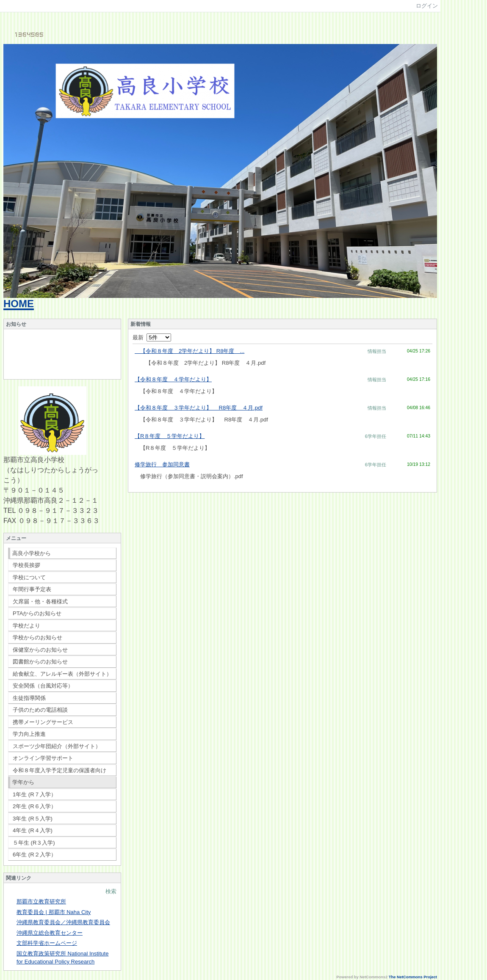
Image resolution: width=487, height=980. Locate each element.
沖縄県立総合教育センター (50, 933)
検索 (111, 891)
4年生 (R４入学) (33, 830)
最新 (152, 337)
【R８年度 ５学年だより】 (170, 436)
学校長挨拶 (26, 565)
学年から (23, 782)
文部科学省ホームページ (47, 943)
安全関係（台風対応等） (43, 686)
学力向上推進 (29, 734)
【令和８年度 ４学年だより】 (173, 379)
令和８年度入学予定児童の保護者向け (59, 770)
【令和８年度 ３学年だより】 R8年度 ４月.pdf (199, 408)
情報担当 (377, 351)
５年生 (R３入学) (34, 843)
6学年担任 (376, 436)
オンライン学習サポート (43, 758)
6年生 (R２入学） (35, 855)
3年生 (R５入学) (33, 819)
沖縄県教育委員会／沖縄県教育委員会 (63, 922)
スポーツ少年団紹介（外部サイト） (57, 746)
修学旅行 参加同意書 (162, 464)
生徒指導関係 (29, 698)
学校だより (26, 626)
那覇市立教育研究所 (41, 902)
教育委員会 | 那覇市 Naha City (54, 912)
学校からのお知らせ (37, 637)
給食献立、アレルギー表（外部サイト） (62, 674)
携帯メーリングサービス (43, 722)
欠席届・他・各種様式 (40, 601)
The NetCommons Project (413, 977)
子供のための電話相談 (40, 710)
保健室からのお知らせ (40, 650)
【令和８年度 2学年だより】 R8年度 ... (190, 351)
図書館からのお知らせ (40, 662)
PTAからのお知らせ (37, 613)
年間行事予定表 (32, 589)
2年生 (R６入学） (35, 806)
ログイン (427, 6)
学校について (29, 577)
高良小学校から (32, 553)
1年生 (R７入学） (35, 794)
